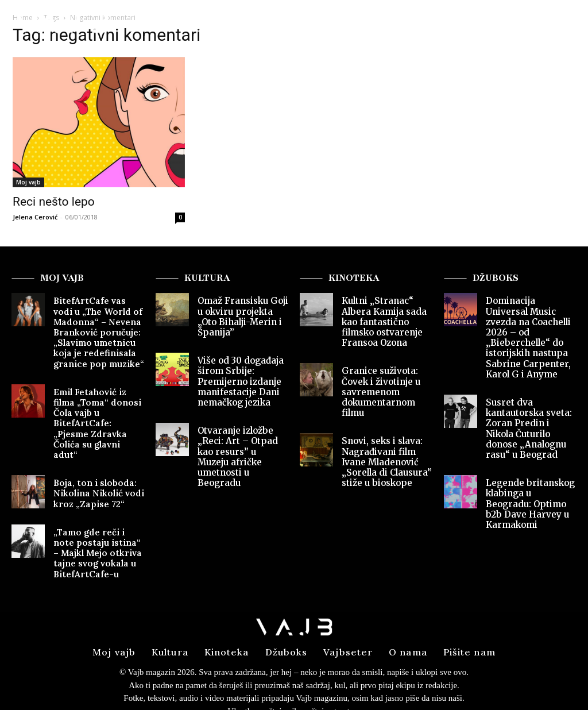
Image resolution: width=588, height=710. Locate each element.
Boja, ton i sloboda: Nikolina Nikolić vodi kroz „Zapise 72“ (94, 462)
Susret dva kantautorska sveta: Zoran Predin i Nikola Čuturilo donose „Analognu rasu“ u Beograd (529, 410)
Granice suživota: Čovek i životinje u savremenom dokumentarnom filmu (378, 386)
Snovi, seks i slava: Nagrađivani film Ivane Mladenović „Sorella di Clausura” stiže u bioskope (384, 452)
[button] (555, 26)
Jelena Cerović (35, 217)
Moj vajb (28, 182)
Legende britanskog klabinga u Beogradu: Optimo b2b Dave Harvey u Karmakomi (529, 476)
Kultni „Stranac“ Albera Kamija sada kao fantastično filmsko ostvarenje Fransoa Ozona (380, 320)
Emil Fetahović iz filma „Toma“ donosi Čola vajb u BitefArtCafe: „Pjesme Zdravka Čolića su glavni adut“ (97, 405)
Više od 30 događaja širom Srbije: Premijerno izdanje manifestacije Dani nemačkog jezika (237, 377)
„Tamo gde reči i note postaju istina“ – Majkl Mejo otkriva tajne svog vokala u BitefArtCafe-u (97, 518)
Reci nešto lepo (54, 202)
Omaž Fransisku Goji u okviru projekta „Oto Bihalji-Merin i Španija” (243, 315)
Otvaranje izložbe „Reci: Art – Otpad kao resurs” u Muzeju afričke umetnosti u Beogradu (243, 443)
